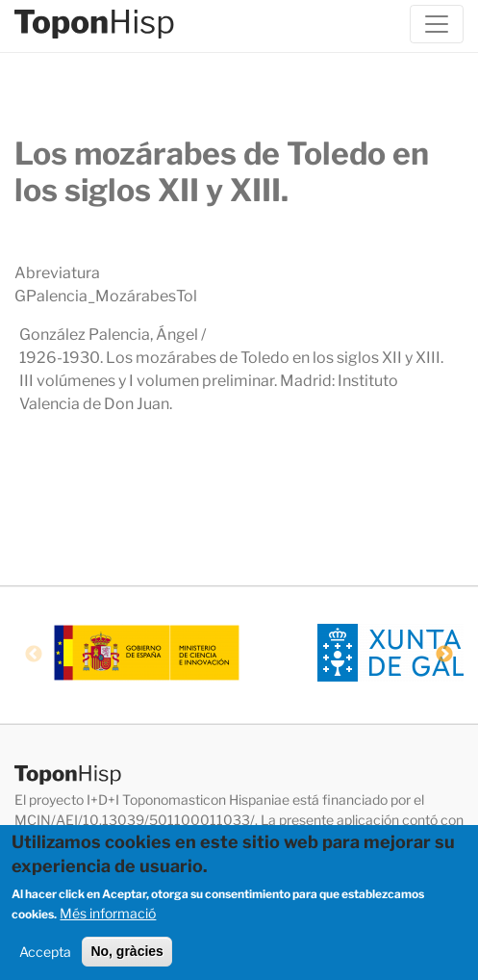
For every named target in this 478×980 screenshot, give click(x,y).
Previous (34, 655)
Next (444, 655)
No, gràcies (126, 956)
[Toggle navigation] (437, 24)
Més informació (108, 918)
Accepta (45, 956)
